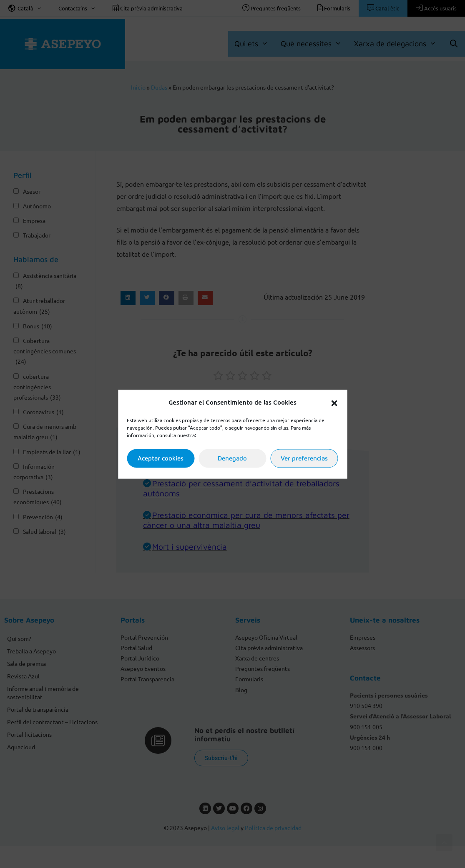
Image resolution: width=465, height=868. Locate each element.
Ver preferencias (304, 458)
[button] (334, 402)
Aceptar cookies (161, 458)
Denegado (232, 458)
